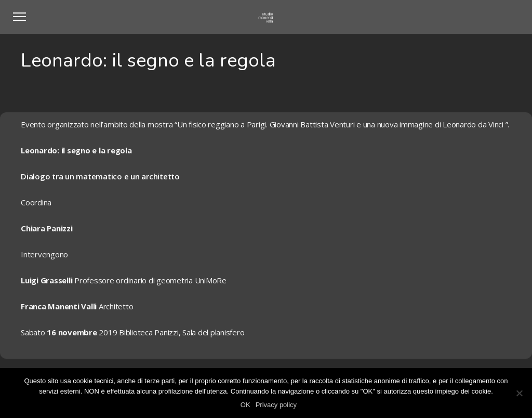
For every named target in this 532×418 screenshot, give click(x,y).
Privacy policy (276, 405)
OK (245, 405)
